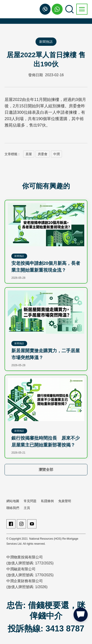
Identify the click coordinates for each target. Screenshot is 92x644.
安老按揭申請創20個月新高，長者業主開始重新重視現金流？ (46, 267)
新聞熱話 (46, 42)
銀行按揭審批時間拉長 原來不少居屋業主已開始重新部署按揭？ (46, 441)
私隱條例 (47, 501)
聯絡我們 (13, 508)
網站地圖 (13, 501)
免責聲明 (65, 501)
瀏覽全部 (46, 469)
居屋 (29, 154)
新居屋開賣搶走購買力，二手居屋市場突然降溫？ (46, 354)
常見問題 (30, 501)
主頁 (27, 508)
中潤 (56, 154)
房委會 (43, 154)
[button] (82, 9)
